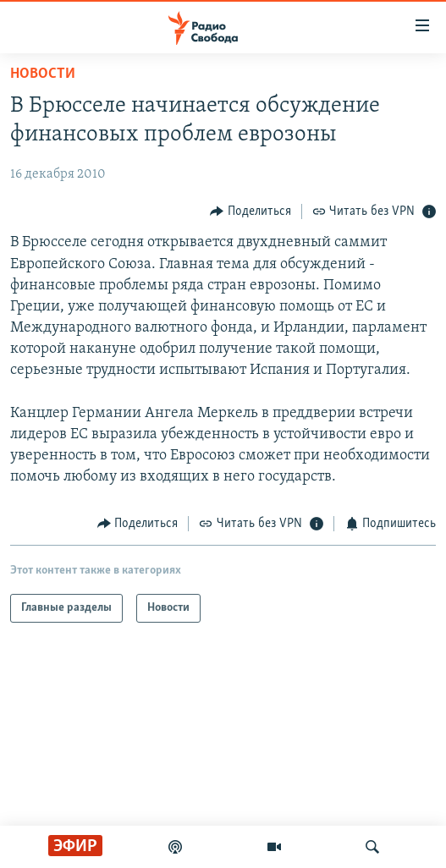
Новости (43, 74)
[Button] (251, 211)
